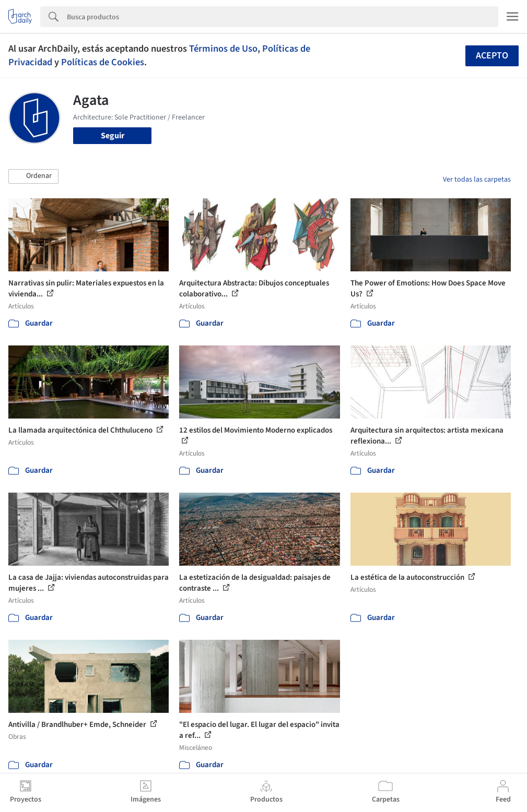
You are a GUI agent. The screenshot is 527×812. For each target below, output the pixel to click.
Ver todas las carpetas (477, 180)
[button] (33, 176)
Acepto (492, 56)
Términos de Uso (223, 49)
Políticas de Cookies (103, 62)
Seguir (113, 136)
